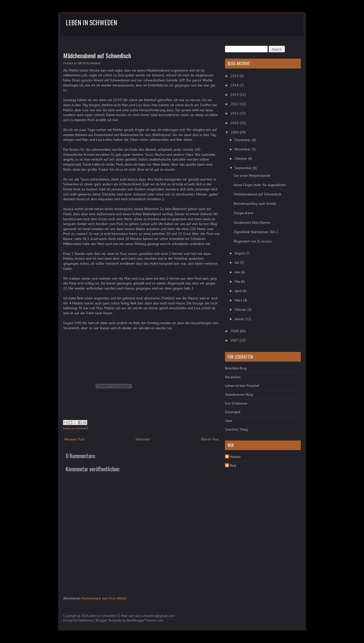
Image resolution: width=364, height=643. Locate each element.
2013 (235, 95)
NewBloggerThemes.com (145, 620)
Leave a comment (76, 428)
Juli (237, 262)
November (243, 149)
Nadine (235, 457)
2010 (235, 123)
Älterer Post (210, 439)
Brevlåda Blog (236, 368)
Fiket (229, 421)
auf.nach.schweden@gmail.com (152, 616)
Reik (233, 465)
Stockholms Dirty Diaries (252, 223)
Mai (238, 281)
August (240, 253)
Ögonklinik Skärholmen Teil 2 (256, 232)
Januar (240, 319)
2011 (235, 113)
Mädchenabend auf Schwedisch (97, 55)
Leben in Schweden (91, 22)
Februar (241, 309)
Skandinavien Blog (239, 394)
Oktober (241, 159)
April (239, 291)
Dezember (243, 140)
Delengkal (233, 412)
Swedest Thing (236, 429)
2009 (235, 132)
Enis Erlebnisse (236, 403)
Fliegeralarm (244, 213)
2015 (235, 76)
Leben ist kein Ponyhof (242, 386)
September (244, 168)
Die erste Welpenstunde (252, 175)
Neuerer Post (74, 439)
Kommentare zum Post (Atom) (104, 598)
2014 (235, 85)
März (239, 300)
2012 (235, 104)
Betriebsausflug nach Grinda (255, 204)
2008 (235, 331)
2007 (235, 340)
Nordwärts (233, 377)
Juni (238, 272)
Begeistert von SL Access (253, 241)
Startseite (143, 439)
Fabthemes (86, 620)
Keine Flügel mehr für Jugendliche (260, 185)
